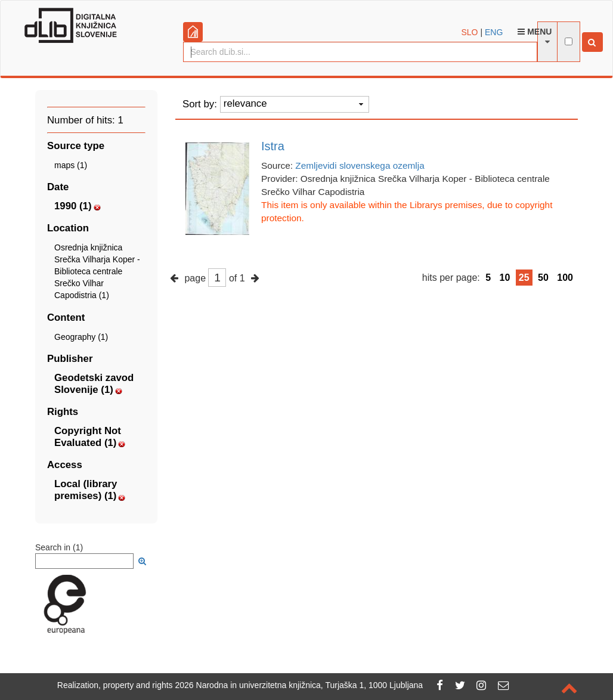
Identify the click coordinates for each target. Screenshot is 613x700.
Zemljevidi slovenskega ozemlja (360, 165)
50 (543, 278)
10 (505, 278)
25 (524, 278)
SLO (470, 32)
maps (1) (71, 165)
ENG (494, 32)
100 (565, 278)
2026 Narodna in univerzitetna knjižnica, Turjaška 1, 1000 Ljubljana (299, 685)
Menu (535, 32)
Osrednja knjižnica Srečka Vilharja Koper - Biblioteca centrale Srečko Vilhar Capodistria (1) (97, 272)
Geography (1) (81, 337)
